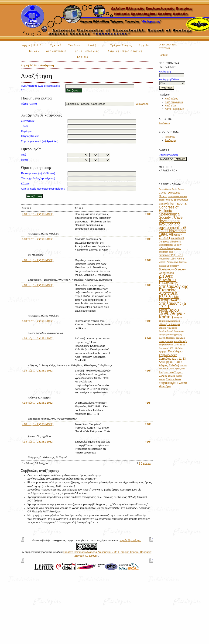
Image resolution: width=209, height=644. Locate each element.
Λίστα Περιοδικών (174, 109)
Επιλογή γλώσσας (169, 155)
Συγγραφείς (28, 121)
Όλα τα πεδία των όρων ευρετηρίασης (43, 189)
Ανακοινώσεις (56, 51)
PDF (148, 214)
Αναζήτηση (96, 46)
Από (24, 155)
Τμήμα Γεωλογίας (86, 51)
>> (149, 463)
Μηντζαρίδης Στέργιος (130, 540)
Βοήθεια (163, 55)
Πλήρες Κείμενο (30, 136)
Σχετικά (56, 46)
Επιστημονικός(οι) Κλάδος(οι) (38, 173)
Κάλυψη (26, 184)
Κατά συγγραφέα (174, 102)
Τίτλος (25, 126)
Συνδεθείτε (165, 124)
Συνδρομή (170, 140)
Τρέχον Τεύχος (121, 46)
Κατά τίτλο (170, 106)
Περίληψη (27, 131)
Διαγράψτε (142, 104)
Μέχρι (25, 160)
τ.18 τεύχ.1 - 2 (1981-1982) (38, 214)
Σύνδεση (75, 46)
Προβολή (170, 137)
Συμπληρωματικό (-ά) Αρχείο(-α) (40, 141)
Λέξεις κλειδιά (29, 104)
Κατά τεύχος (171, 99)
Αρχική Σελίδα (33, 46)
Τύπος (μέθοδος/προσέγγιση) (38, 178)
